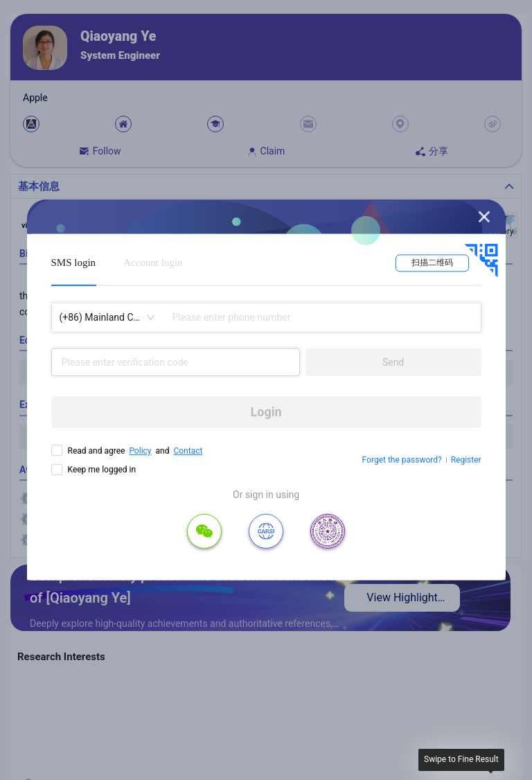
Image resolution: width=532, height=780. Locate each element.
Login (266, 412)
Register (466, 460)
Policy (140, 451)
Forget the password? (402, 460)
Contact (188, 451)
